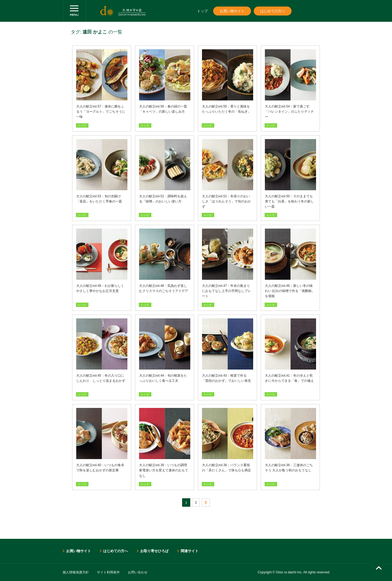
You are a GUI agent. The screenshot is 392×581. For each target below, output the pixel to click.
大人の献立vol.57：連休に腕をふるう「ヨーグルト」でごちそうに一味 (101, 112)
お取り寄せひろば (154, 551)
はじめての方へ (273, 11)
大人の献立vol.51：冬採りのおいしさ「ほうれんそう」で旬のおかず (226, 201)
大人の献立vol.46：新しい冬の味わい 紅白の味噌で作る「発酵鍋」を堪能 (290, 291)
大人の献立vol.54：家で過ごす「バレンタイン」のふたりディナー (289, 112)
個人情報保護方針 (76, 572)
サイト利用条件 (108, 572)
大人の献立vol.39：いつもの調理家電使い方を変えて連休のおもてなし (164, 470)
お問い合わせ (138, 572)
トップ (202, 11)
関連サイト (190, 551)
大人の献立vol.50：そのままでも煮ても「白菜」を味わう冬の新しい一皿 (289, 201)
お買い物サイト (232, 11)
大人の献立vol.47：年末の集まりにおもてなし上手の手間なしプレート (226, 291)
